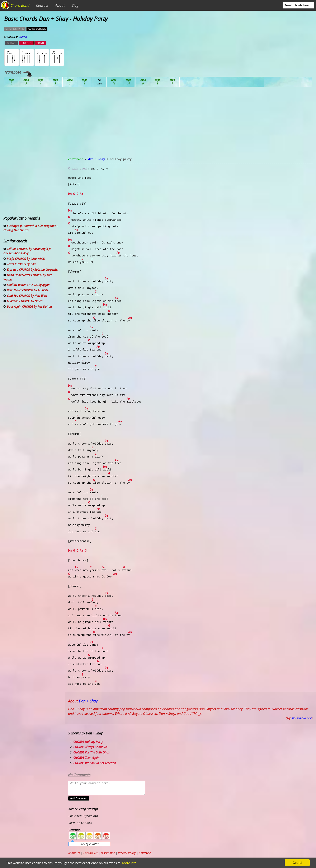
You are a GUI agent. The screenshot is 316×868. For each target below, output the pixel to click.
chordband (76, 159)
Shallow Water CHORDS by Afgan (28, 285)
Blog (75, 5)
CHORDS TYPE (15, 29)
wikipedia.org (302, 718)
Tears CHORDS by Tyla (21, 264)
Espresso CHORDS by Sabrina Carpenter (33, 270)
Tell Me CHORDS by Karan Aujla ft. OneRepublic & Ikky (27, 251)
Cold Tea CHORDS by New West (27, 296)
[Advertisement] (190, 125)
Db (85, 82)
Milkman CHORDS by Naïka (25, 301)
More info (127, 863)
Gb (158, 82)
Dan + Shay (96, 159)
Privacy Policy (127, 853)
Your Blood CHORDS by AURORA (28, 290)
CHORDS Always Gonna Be (90, 747)
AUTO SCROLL (37, 29)
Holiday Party (121, 159)
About (60, 5)
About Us (74, 853)
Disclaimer (108, 853)
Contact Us (90, 853)
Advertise (145, 853)
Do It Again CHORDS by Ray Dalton (29, 307)
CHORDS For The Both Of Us (91, 752)
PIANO (40, 43)
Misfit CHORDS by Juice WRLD (26, 259)
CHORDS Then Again (86, 758)
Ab (11, 82)
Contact (42, 5)
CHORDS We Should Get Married (95, 763)
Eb (114, 82)
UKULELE (26, 43)
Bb (41, 82)
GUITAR (11, 43)
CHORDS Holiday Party (88, 742)
